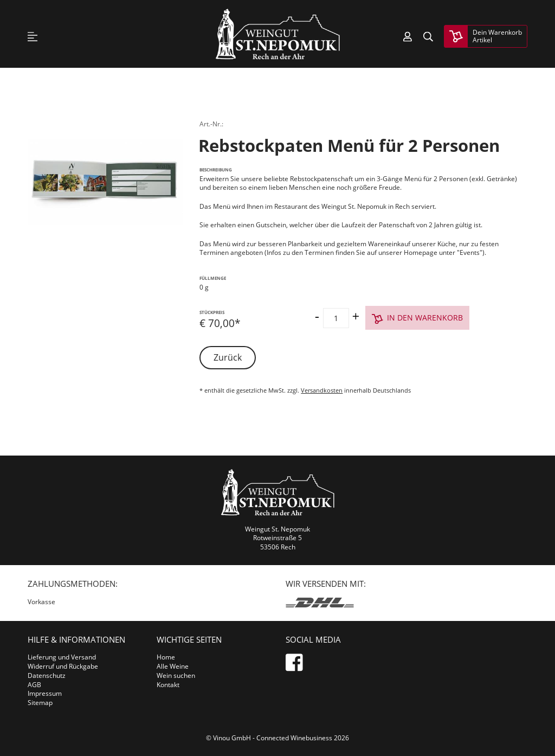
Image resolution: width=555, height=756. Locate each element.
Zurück (228, 357)
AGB (34, 685)
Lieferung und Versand (62, 657)
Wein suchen (176, 675)
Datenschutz (47, 675)
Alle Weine (173, 666)
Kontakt (168, 685)
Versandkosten (322, 390)
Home (166, 657)
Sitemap (40, 703)
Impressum (45, 693)
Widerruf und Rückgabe (63, 666)
